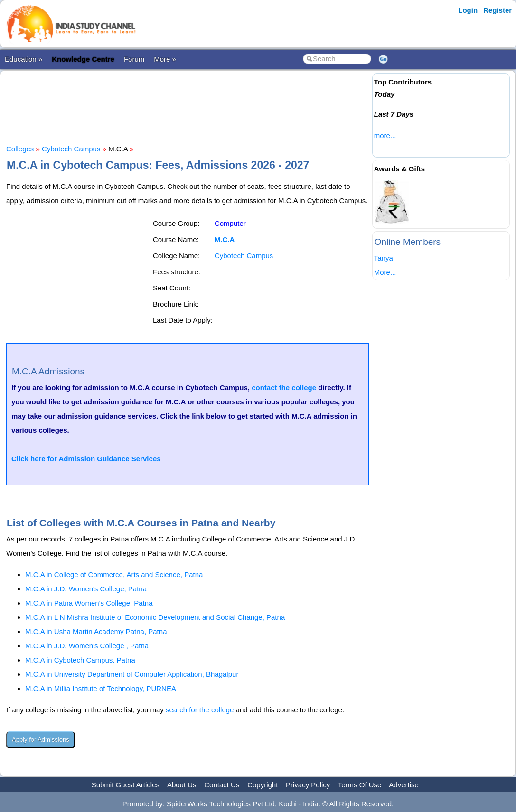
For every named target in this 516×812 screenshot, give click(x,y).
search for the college (200, 710)
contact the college (284, 387)
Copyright (263, 785)
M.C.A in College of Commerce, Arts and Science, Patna (114, 574)
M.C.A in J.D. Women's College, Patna (86, 589)
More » (165, 59)
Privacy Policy (308, 785)
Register (497, 10)
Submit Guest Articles (126, 785)
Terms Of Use (360, 785)
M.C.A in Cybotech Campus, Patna (80, 660)
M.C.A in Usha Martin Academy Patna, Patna (96, 631)
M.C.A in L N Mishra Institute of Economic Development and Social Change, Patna (155, 617)
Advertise (404, 785)
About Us (182, 785)
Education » (23, 59)
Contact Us (222, 785)
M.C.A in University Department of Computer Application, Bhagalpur (132, 674)
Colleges (20, 149)
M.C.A (225, 239)
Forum (134, 59)
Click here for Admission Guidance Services (86, 459)
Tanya (384, 258)
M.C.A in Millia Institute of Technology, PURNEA (101, 688)
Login (468, 10)
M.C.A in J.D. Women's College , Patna (87, 646)
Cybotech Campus (71, 149)
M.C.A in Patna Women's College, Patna (89, 603)
